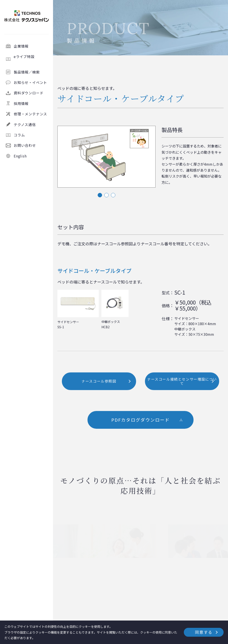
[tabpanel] (107, 157)
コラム (19, 135)
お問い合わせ (25, 145)
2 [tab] (106, 195)
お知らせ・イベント (30, 82)
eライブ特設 (31, 59)
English (20, 156)
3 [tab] (113, 195)
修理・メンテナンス (30, 114)
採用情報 (21, 103)
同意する (204, 632)
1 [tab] (100, 195)
